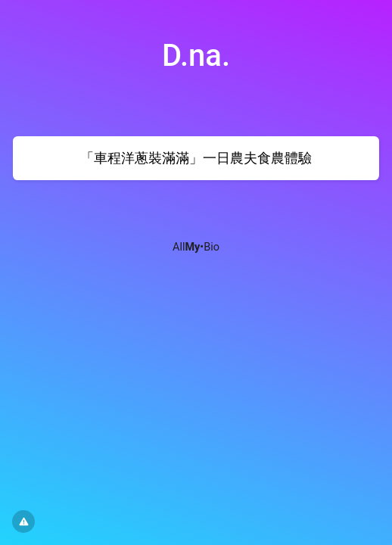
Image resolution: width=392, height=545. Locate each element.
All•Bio (196, 247)
